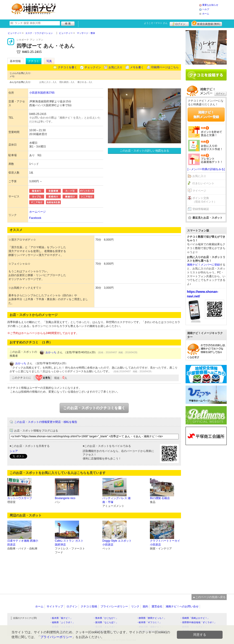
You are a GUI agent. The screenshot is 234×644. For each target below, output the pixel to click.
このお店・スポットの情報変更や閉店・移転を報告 (46, 422)
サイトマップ (55, 606)
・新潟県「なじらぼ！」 (106, 622)
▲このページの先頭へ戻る (209, 597)
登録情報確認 (201, 209)
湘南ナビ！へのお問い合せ (182, 606)
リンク (135, 606)
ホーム (206, 14)
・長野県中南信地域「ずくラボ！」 (198, 622)
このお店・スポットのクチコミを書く (94, 408)
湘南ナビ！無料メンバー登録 (206, 114)
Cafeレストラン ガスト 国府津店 (69, 543)
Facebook (35, 218)
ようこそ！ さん (156, 23)
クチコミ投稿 (89, 606)
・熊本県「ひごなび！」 (106, 618)
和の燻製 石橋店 (160, 498)
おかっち (51, 352)
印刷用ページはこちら (165, 67)
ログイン (179, 23)
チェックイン (93, 67)
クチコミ (34, 61)
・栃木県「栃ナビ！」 (61, 618)
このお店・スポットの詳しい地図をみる (144, 151)
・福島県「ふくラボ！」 (62, 622)
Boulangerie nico (65, 498)
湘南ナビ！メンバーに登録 (203, 265)
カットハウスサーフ (20, 498)
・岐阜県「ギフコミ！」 (149, 622)
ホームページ (37, 212)
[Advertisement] (129, 9)
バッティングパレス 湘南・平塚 (116, 500)
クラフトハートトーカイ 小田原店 (165, 543)
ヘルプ (206, 9)
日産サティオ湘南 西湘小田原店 (23, 543)
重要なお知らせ (210, 5)
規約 (145, 606)
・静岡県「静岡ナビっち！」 (151, 618)
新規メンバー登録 (207, 23)
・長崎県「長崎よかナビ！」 (195, 618)
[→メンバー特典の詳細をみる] (206, 169)
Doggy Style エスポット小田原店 (117, 543)
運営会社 (157, 606)
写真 (49, 61)
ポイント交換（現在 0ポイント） (205, 200)
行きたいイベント (203, 183)
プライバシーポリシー (114, 606)
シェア (14, 451)
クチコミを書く (67, 67)
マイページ (199, 191)
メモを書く (137, 67)
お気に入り (115, 67)
